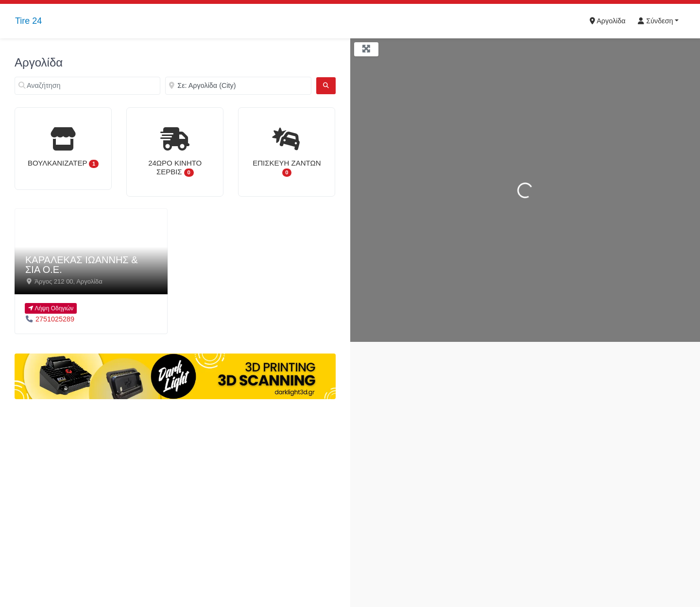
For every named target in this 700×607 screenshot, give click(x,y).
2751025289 (55, 319)
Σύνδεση (655, 21)
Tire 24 (28, 21)
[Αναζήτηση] (87, 86)
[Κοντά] (238, 86)
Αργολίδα (608, 21)
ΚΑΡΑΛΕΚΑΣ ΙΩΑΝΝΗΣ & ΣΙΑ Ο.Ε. (82, 265)
